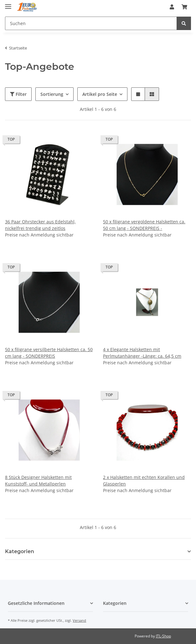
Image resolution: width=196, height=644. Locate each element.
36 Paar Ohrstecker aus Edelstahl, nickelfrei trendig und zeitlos (40, 225)
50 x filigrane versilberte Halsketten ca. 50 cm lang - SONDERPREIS (49, 353)
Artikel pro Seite (100, 94)
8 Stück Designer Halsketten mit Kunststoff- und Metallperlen (38, 480)
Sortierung (52, 94)
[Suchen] (91, 23)
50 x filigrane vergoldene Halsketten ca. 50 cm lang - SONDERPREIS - (144, 225)
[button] (172, 7)
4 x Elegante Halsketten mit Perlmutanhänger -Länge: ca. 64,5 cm (142, 353)
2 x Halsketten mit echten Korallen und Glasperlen (144, 480)
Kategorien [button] (20, 551)
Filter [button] (18, 94)
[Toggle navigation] (8, 4)
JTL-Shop (163, 636)
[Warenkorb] (184, 7)
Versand (79, 620)
